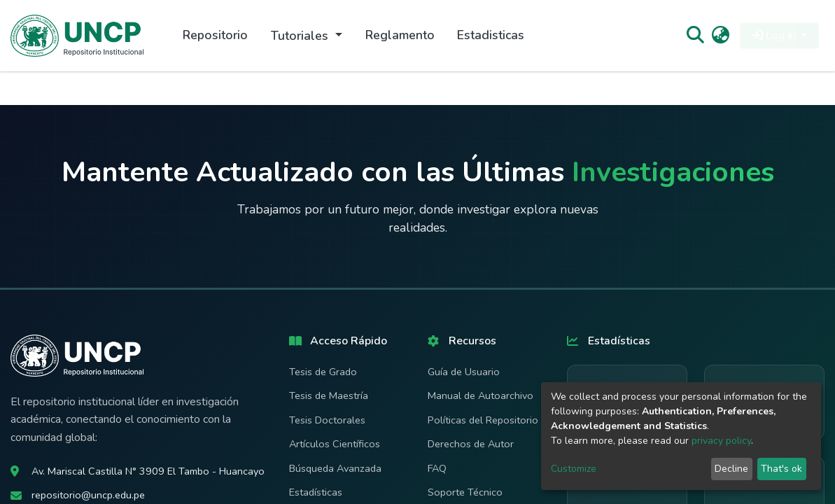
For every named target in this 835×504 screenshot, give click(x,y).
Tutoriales (301, 36)
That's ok (781, 469)
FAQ (437, 468)
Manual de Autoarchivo (480, 395)
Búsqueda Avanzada (335, 468)
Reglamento (400, 35)
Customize (574, 469)
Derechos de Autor (471, 444)
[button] (721, 36)
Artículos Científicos (335, 444)
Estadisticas (491, 35)
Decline (731, 469)
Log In (775, 36)
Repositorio (215, 35)
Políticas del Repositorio (483, 420)
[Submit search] (695, 36)
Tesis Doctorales (327, 420)
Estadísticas (316, 492)
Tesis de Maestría (329, 395)
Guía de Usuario (464, 372)
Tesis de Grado (323, 372)
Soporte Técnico (465, 492)
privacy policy (721, 441)
